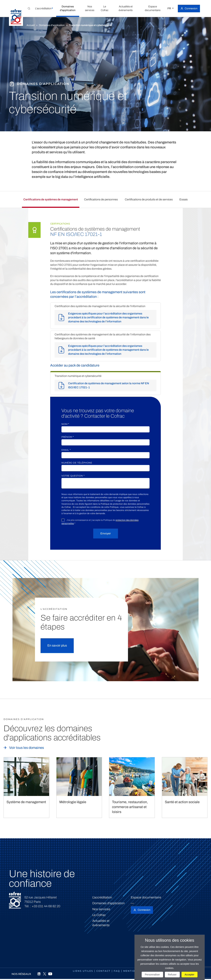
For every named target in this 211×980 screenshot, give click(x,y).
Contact (103, 971)
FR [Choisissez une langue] (169, 8)
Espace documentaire (146, 897)
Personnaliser (152, 975)
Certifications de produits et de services (149, 199)
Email (66, 450)
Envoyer (106, 533)
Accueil (31, 25)
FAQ (117, 971)
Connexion (191, 8)
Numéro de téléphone (77, 463)
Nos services (101, 909)
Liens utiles (83, 971)
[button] (43, 8)
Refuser (172, 975)
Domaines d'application (52, 25)
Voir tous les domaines (27, 748)
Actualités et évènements (101, 923)
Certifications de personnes (101, 199)
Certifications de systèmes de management (51, 199)
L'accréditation (102, 897)
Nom (65, 424)
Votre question (73, 476)
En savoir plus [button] (57, 645)
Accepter (189, 975)
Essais (184, 199)
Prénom (68, 437)
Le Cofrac (99, 915)
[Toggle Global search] (29, 8)
